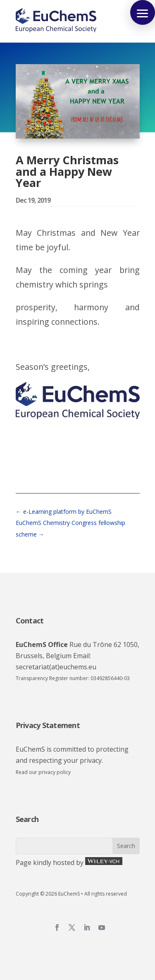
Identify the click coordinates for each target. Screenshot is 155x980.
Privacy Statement (48, 725)
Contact (30, 621)
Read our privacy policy (43, 772)
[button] (143, 12)
